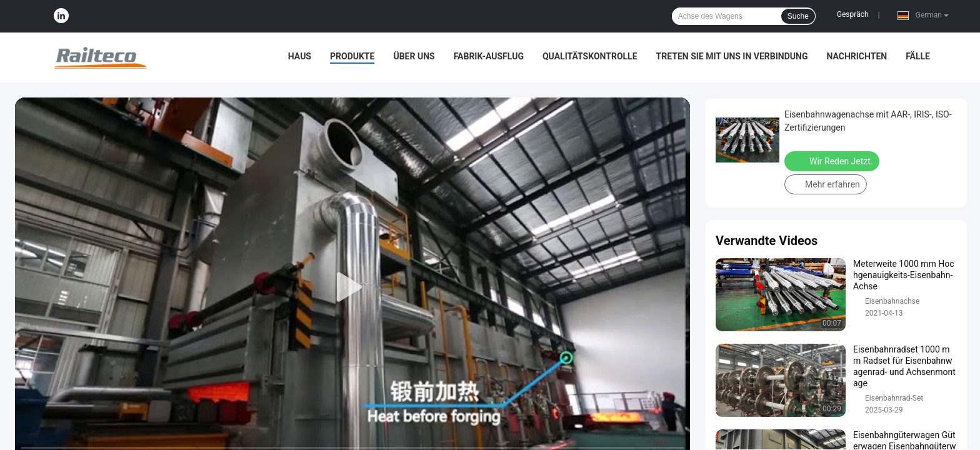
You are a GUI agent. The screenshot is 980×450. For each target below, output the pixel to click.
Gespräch (853, 14)
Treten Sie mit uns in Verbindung (732, 56)
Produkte (352, 56)
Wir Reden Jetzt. (833, 161)
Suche (798, 16)
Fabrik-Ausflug (489, 56)
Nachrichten (857, 56)
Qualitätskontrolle (590, 56)
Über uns (414, 56)
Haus (300, 56)
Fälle (918, 56)
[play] (352, 287)
